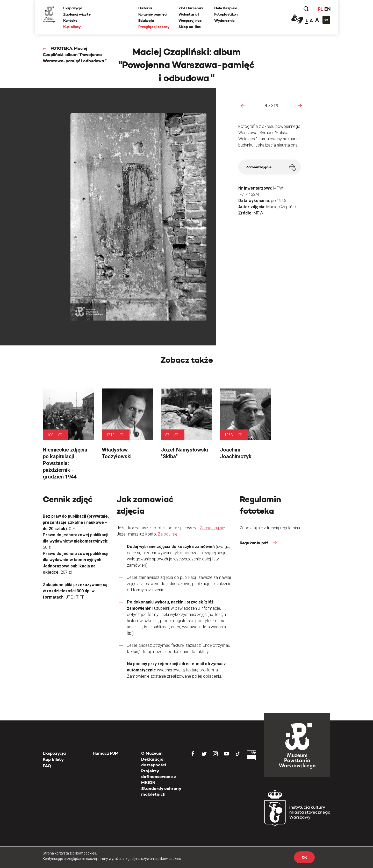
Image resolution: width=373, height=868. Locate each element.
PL (320, 9)
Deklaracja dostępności (154, 762)
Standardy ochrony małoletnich (161, 791)
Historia (145, 8)
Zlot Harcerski (191, 8)
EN (327, 9)
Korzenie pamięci (153, 14)
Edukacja (146, 20)
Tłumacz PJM (105, 753)
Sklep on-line (190, 27)
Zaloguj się (167, 534)
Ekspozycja (73, 8)
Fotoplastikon (226, 14)
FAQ (47, 766)
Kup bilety (72, 27)
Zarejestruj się (212, 528)
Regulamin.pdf (254, 543)
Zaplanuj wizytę (77, 14)
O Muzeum (152, 753)
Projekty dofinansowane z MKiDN (159, 777)
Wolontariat (189, 14)
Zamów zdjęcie (271, 167)
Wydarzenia (224, 20)
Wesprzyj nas (190, 20)
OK (304, 857)
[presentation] (243, 106)
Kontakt (70, 20)
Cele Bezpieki (226, 8)
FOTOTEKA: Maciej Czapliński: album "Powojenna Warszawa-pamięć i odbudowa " (75, 55)
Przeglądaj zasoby (154, 27)
